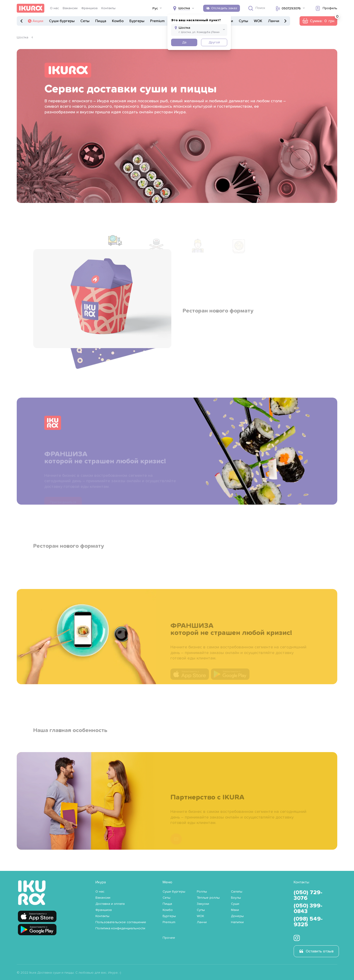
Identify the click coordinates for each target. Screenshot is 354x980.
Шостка (23, 37)
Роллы (202, 892)
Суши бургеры (62, 21)
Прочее (169, 938)
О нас (54, 8)
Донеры (237, 916)
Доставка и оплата (110, 904)
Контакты (108, 8)
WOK (258, 21)
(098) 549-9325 (308, 922)
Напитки (237, 922)
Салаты (237, 892)
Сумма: (324, 20)
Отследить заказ (224, 8)
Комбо (118, 21)
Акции (38, 21)
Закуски (203, 904)
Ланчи (274, 21)
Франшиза (89, 8)
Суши (235, 904)
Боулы (236, 898)
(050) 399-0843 (308, 909)
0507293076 (291, 8)
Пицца (101, 21)
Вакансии (70, 8)
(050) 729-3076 (308, 895)
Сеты (85, 21)
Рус (155, 8)
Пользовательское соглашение (121, 922)
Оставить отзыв (320, 951)
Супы (243, 21)
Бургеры (137, 21)
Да (184, 42)
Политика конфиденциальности (120, 928)
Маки (235, 910)
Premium (157, 21)
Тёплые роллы (208, 898)
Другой (214, 42)
